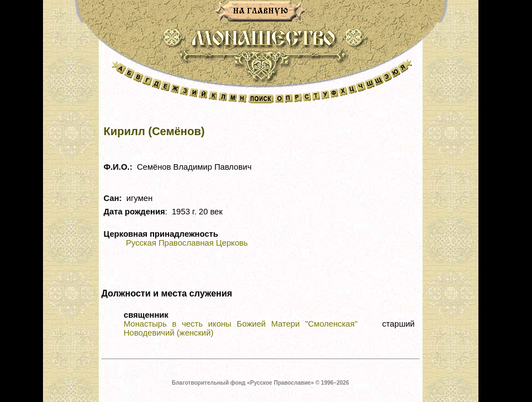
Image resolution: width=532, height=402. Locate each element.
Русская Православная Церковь (187, 243)
